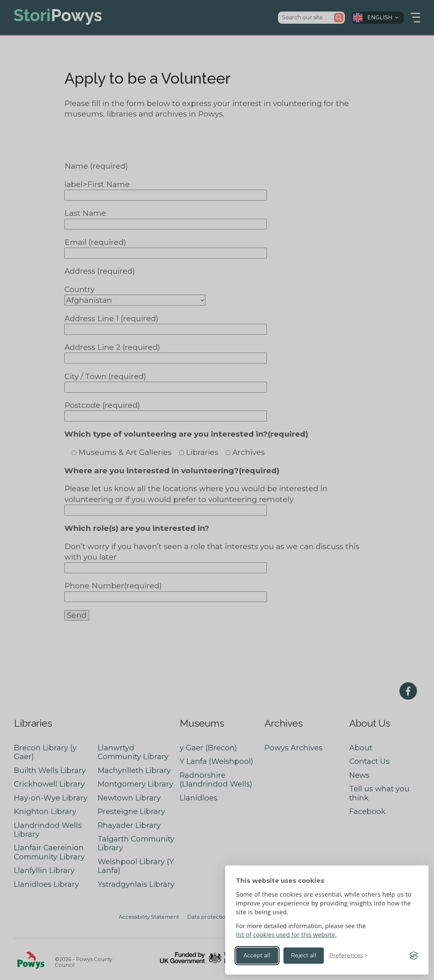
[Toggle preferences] (348, 956)
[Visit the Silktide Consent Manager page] (414, 956)
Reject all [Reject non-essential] (304, 955)
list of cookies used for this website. (286, 935)
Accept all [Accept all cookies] (257, 955)
